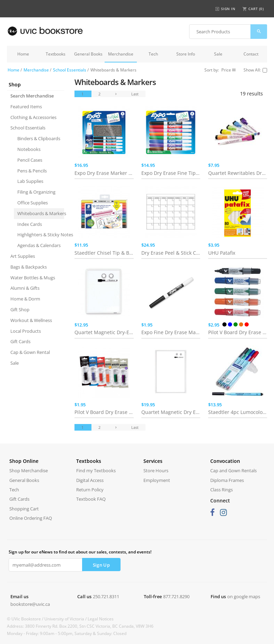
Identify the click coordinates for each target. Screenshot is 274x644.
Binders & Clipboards (39, 138)
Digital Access (90, 480)
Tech (153, 54)
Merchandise (121, 54)
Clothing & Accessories (33, 117)
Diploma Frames (227, 480)
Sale (218, 54)
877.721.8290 (176, 596)
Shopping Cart (24, 509)
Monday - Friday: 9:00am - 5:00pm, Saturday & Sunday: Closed (67, 633)
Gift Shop (20, 310)
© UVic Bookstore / (26, 619)
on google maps (244, 596)
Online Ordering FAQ (31, 518)
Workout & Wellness (31, 320)
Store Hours (156, 471)
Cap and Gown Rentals (233, 471)
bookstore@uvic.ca (30, 604)
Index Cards (30, 224)
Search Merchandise (32, 96)
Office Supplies (33, 203)
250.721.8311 (106, 596)
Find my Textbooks (96, 471)
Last (135, 94)
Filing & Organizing (36, 192)
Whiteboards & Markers (41, 213)
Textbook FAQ (91, 499)
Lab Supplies (30, 181)
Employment (157, 480)
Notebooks (29, 149)
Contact (251, 54)
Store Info (186, 54)
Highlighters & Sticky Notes (41, 235)
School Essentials (70, 70)
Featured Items (26, 107)
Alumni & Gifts (25, 288)
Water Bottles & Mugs (33, 278)
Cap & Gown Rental (30, 352)
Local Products (26, 331)
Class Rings (222, 490)
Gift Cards (20, 341)
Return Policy (90, 490)
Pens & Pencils (32, 171)
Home (23, 54)
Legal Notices (101, 619)
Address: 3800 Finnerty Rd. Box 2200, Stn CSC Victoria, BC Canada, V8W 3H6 (80, 626)
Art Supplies (23, 256)
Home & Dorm (25, 299)
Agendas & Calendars (39, 245)
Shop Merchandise (29, 471)
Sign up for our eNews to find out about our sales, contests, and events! (80, 552)
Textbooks (56, 54)
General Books (88, 54)
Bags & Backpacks (29, 267)
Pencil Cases (30, 160)
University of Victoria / (66, 619)
